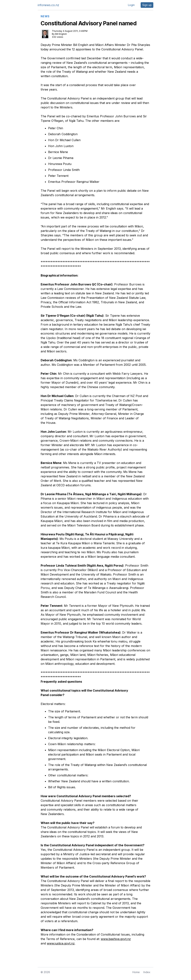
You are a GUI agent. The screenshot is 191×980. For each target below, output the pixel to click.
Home (136, 972)
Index (147, 972)
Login (131, 5)
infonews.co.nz (48, 5)
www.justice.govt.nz (61, 943)
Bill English (61, 34)
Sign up (147, 5)
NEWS (45, 16)
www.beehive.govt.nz (116, 939)
